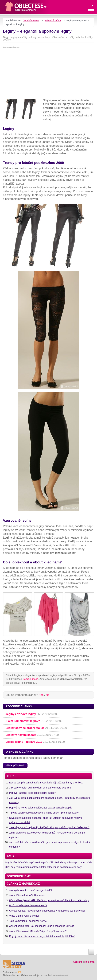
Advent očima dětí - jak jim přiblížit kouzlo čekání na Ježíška (42, 926)
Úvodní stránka (31, 21)
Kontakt (77, 962)
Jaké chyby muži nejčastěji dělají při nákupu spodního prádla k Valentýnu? (49, 827)
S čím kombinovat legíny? (23, 721)
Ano (41, 695)
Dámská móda (53, 21)
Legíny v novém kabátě (21, 735)
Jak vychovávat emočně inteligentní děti (31, 890)
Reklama (89, 962)
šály (13, 867)
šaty (7, 863)
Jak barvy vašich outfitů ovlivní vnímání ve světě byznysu (40, 788)
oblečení (36, 867)
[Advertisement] (48, 74)
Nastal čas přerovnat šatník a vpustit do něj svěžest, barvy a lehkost (46, 783)
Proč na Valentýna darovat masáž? (28, 905)
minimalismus (23, 867)
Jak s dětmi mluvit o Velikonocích (27, 895)
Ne (48, 695)
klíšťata (71, 863)
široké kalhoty (59, 863)
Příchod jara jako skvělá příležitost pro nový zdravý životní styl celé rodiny (49, 900)
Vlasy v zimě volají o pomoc (24, 916)
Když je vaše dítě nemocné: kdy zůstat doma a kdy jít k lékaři (42, 936)
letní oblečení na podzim (55, 867)
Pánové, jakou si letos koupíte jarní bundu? (33, 793)
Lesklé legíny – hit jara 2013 (24, 742)
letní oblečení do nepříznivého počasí (30, 863)
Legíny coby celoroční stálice (25, 728)
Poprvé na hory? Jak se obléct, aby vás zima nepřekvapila (41, 808)
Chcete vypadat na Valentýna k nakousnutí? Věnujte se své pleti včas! (47, 911)
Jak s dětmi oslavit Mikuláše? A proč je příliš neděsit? (38, 931)
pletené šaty (75, 867)
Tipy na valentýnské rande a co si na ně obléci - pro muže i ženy (44, 813)
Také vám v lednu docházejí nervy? (28, 921)
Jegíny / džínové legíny (21, 714)
